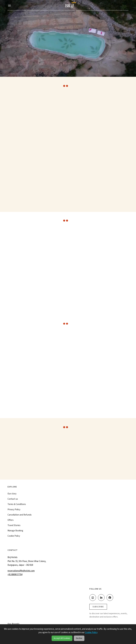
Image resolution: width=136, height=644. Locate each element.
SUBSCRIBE (98, 607)
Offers (11, 521)
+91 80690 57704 (15, 575)
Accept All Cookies (62, 638)
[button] (9, 5)
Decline (79, 638)
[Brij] (70, 5)
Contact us (13, 500)
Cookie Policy (14, 537)
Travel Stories (14, 526)
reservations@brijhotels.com (21, 571)
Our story (12, 494)
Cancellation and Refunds (20, 516)
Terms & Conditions (17, 505)
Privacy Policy (14, 510)
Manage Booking (15, 531)
